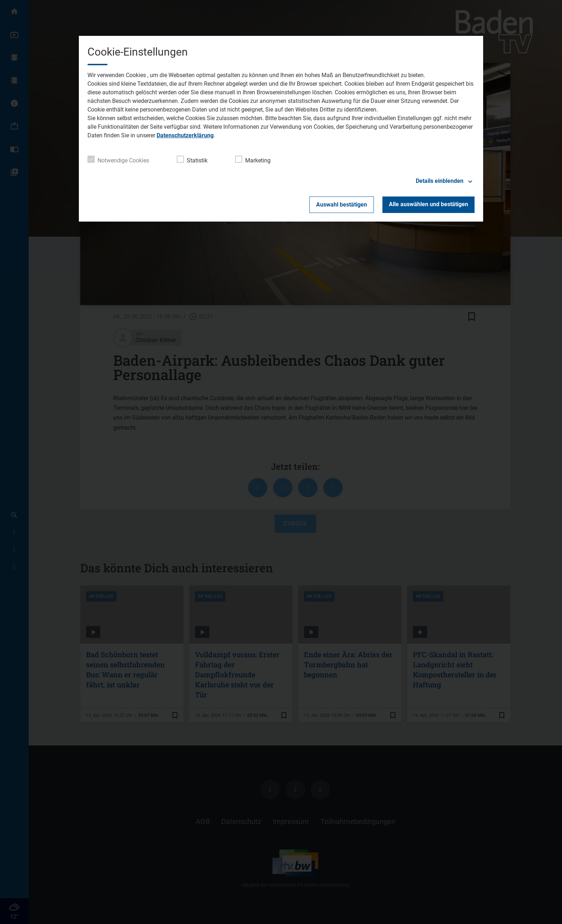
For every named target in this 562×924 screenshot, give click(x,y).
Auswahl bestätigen (342, 205)
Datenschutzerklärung (185, 135)
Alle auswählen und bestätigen (428, 204)
